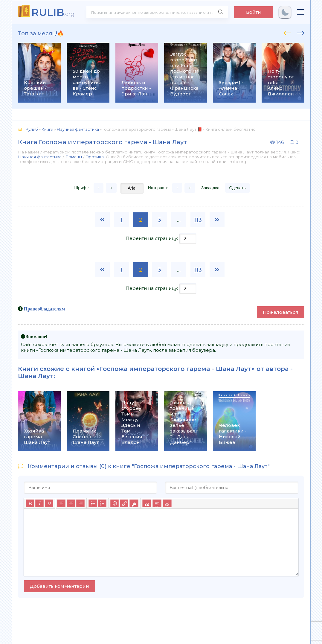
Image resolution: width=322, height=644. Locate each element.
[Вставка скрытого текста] (167, 503)
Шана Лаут (36, 376)
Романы (74, 157)
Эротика (95, 157)
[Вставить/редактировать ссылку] (124, 503)
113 (198, 220)
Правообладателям (45, 309)
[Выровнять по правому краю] (80, 503)
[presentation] (287, 32)
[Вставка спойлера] (157, 503)
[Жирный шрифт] (30, 503)
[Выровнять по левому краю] (61, 503)
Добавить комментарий (59, 586)
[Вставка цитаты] (147, 503)
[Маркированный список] (93, 503)
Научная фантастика (40, 157)
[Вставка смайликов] (115, 503)
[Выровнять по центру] (71, 503)
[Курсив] (39, 503)
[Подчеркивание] (49, 503)
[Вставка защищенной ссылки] (134, 503)
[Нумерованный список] (102, 503)
